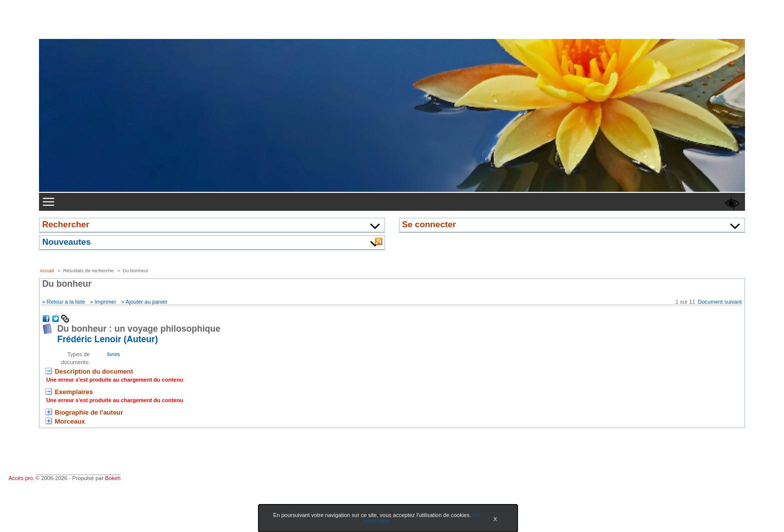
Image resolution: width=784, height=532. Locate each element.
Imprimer (105, 302)
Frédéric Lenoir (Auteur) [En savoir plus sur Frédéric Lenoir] (107, 339)
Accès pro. (21, 478)
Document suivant (720, 302)
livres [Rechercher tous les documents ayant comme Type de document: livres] (113, 354)
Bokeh (113, 478)
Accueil (47, 271)
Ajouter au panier (146, 302)
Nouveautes (66, 242)
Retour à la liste (66, 302)
